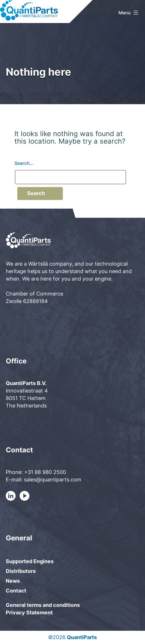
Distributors (21, 571)
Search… (24, 163)
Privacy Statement (29, 612)
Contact (16, 591)
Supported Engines (30, 561)
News (13, 581)
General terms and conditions (43, 605)
